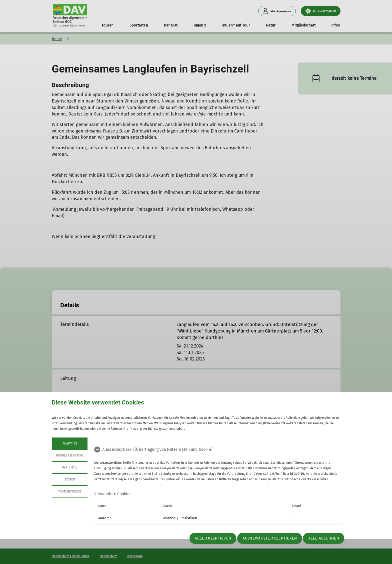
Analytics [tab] (69, 443)
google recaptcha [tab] (70, 455)
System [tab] (69, 479)
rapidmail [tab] (70, 467)
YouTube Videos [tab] (70, 491)
